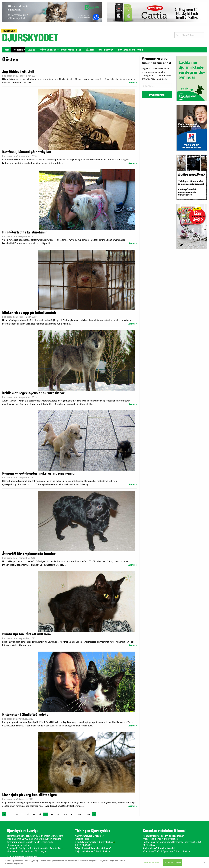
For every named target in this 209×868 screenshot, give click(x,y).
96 (28, 814)
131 (88, 814)
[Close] (204, 862)
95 (22, 814)
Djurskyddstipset (71, 50)
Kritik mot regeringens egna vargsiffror (33, 393)
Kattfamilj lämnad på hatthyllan (27, 152)
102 (66, 814)
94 (16, 814)
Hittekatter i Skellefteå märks (25, 715)
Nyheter (18, 50)
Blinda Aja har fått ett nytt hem (27, 634)
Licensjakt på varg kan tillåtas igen (30, 795)
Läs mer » (132, 83)
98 (40, 814)
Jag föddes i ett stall (18, 72)
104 (79, 814)
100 (52, 814)
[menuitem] (7, 50)
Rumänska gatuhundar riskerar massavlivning (38, 473)
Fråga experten (48, 50)
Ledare (31, 50)
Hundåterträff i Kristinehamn (25, 232)
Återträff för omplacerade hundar (29, 554)
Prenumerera (157, 95)
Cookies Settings (152, 862)
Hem (7, 50)
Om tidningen (106, 50)
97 (34, 814)
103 (72, 814)
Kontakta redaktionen (131, 50)
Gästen (90, 50)
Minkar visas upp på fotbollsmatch (29, 313)
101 (59, 814)
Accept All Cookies (173, 862)
